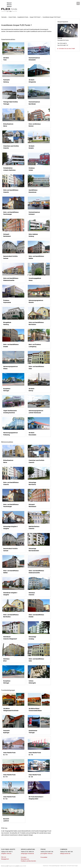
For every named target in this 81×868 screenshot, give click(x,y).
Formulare (24, 857)
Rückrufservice (25, 859)
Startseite (4, 17)
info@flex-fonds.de (6, 853)
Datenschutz (64, 866)
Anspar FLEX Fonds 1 (35, 17)
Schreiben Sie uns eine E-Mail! (67, 48)
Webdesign (4, 866)
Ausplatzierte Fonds (23, 17)
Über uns (4, 857)
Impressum (46, 866)
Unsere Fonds (12, 17)
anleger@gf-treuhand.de (27, 853)
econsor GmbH (23, 866)
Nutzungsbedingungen (54, 866)
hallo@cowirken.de (65, 853)
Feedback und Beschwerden (28, 861)
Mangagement (5, 859)
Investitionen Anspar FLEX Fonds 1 (52, 17)
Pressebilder (44, 857)
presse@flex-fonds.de (46, 853)
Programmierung (12, 866)
